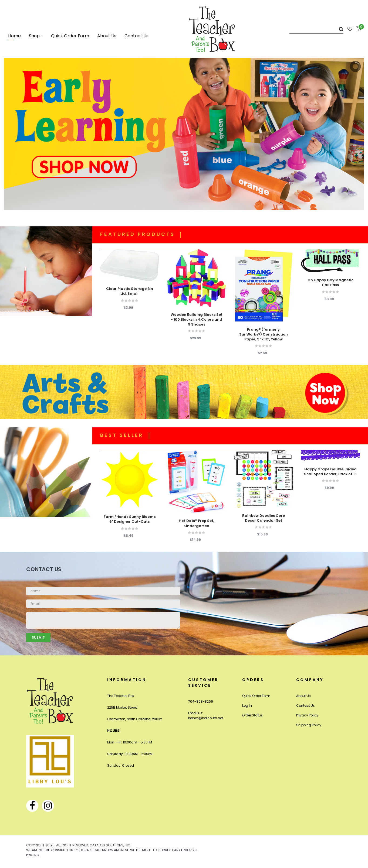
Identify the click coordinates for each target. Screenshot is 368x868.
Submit (38, 637)
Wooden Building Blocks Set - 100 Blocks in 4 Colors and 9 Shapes (197, 320)
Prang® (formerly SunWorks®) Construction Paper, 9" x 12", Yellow (264, 334)
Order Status (252, 715)
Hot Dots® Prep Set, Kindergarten (196, 523)
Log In (247, 706)
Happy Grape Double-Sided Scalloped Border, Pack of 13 (330, 472)
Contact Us (305, 706)
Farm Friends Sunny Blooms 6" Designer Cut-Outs (130, 519)
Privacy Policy (307, 715)
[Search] (316, 29)
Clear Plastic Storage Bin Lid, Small (130, 291)
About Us (303, 696)
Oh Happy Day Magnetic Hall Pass (330, 283)
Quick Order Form (256, 696)
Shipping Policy (309, 725)
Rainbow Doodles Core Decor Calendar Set (264, 518)
